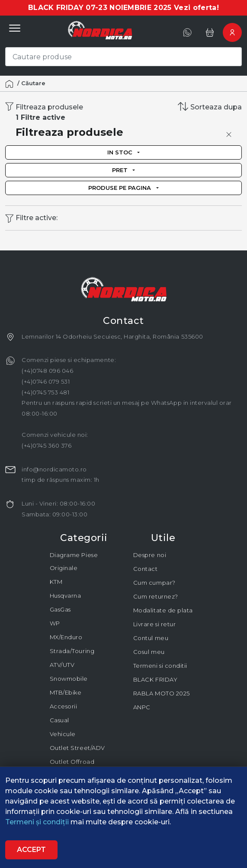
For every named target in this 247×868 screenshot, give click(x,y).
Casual (59, 720)
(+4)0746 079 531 (46, 381)
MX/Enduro (66, 637)
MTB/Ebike (66, 692)
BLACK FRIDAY (155, 679)
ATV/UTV (62, 665)
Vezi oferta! (196, 8)
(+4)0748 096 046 (47, 371)
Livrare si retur (154, 624)
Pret (120, 170)
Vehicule (63, 734)
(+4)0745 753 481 (45, 392)
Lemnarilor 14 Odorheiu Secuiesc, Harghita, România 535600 (112, 336)
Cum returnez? (156, 596)
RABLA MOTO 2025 (162, 693)
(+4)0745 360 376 (47, 445)
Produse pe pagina (120, 188)
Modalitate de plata (163, 610)
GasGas (60, 609)
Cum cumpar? (154, 583)
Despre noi (150, 555)
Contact (146, 569)
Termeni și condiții (38, 822)
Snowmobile (69, 679)
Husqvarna (66, 596)
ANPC (142, 707)
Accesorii (64, 706)
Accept (31, 850)
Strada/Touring (72, 651)
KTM (56, 582)
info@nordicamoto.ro (54, 469)
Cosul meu (149, 652)
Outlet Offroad (72, 762)
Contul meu (151, 638)
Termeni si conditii (160, 666)
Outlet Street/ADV (77, 748)
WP (55, 623)
